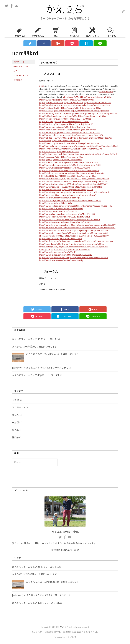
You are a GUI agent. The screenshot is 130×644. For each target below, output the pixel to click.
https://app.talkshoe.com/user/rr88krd (55, 230)
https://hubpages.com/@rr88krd (88, 187)
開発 (14, 437)
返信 (15, 71)
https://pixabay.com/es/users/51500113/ (57, 130)
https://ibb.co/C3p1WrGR (90, 165)
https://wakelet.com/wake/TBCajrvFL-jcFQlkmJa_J (60, 179)
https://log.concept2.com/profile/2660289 (90, 230)
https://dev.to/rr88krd (89, 162)
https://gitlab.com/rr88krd (85, 130)
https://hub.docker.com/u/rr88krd (66, 140)
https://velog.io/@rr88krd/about (53, 257)
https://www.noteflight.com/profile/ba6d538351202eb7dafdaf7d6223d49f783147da (76, 206)
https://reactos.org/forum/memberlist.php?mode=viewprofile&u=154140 (70, 200)
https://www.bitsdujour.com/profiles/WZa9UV (96, 225)
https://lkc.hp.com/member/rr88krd (88, 138)
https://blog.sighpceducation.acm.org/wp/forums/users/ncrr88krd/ (68, 146)
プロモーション (20, 407)
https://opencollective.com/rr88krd (84, 170)
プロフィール (19, 62)
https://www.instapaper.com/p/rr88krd (56, 192)
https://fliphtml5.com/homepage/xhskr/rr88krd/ (60, 162)
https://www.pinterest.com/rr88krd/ (54, 100)
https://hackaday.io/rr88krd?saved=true (56, 244)
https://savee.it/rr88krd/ (49, 238)
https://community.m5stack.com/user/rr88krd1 (96, 228)
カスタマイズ (92, 32)
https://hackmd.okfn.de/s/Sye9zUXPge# (96, 241)
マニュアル (74, 32)
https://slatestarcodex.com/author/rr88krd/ (58, 228)
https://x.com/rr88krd (72, 97)
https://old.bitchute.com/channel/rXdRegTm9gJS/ (60, 198)
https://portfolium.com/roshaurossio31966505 (59, 241)
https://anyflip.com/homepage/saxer (77, 189)
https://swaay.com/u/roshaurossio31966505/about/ (87, 236)
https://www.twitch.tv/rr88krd (82, 100)
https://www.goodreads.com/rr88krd (55, 127)
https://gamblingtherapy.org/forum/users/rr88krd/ (61, 160)
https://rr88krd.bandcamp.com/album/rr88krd (59, 116)
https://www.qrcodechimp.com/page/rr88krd (90, 111)
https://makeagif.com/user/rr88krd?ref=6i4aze (59, 247)
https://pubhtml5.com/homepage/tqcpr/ (78, 195)
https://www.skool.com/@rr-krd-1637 (55, 184)
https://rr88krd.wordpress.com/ (104, 113)
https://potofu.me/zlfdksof (71, 238)
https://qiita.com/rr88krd (86, 176)
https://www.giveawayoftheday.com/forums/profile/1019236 (65, 222)
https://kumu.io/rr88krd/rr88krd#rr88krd (56, 203)
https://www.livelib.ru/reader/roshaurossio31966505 (61, 208)
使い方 (16, 415)
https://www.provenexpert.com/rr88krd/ (83, 132)
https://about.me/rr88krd (107, 146)
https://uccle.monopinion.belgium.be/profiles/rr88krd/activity (65, 154)
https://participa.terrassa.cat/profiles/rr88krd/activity (61, 260)
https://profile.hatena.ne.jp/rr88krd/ (54, 119)
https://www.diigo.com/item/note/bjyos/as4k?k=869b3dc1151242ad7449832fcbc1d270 (72, 174)
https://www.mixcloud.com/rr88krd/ (55, 135)
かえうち (64, 627)
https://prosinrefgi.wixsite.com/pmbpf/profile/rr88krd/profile (65, 113)
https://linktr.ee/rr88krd (77, 105)
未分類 (16, 422)
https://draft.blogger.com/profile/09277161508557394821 (64, 121)
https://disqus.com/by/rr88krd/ (53, 132)
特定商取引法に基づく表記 (65, 550)
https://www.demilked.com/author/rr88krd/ (58, 225)
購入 (56, 32)
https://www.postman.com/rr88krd (54, 170)
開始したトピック (21, 66)
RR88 (42, 86)
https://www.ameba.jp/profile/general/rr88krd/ (59, 151)
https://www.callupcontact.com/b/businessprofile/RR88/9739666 (67, 214)
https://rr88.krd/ (106, 92)
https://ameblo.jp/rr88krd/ (81, 124)
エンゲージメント (21, 75)
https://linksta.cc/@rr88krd (51, 108)
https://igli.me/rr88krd (71, 108)
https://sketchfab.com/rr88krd (104, 154)
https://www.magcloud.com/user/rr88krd (57, 187)
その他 (16, 400)
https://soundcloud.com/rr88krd (93, 116)
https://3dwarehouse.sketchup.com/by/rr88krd (59, 181)
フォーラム (110, 32)
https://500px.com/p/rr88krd (52, 149)
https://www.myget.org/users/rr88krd (55, 219)
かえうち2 (20, 32)
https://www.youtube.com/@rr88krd (97, 97)
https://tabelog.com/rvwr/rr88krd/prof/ (56, 138)
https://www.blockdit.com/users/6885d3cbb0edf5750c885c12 (66, 255)
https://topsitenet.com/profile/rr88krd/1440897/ (88, 257)
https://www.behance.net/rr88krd (53, 105)
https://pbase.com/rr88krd (51, 157)
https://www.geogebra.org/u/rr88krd (55, 111)
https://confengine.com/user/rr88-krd (89, 244)
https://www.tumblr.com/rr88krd (98, 102)
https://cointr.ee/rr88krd (91, 108)
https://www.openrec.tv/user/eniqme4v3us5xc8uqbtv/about (65, 217)
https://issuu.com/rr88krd (80, 119)
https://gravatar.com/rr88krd (51, 102)
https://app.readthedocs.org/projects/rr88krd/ (59, 165)
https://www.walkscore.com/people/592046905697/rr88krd (65, 168)
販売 (14, 430)
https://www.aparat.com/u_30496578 (87, 135)
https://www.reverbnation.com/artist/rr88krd (83, 149)
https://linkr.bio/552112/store (52, 173)
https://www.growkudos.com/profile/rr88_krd (59, 211)
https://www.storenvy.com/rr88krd (94, 181)
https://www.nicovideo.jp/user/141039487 (90, 184)
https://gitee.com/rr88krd (73, 157)
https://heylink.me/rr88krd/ (99, 105)
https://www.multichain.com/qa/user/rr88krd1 (70, 249)
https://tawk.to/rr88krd (81, 127)
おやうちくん (38, 32)
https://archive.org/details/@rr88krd (55, 124)
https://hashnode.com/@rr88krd (96, 179)
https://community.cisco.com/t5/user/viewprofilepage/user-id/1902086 (69, 143)
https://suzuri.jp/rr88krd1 (50, 195)
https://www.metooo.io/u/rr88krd (85, 219)
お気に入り (18, 80)
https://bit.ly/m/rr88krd (74, 102)
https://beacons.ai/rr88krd (50, 189)
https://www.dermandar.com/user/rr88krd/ (57, 252)
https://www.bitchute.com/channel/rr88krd (91, 192)
